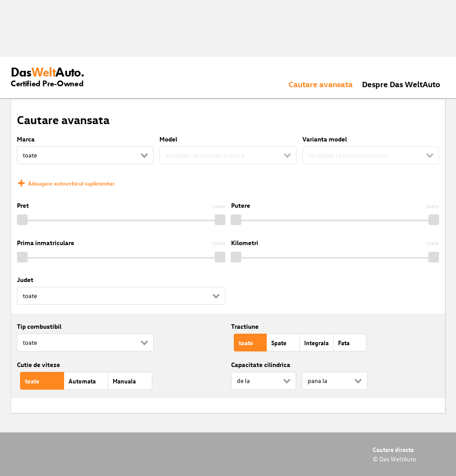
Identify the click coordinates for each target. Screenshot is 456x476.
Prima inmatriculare (46, 243)
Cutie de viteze (39, 365)
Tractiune (245, 326)
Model (168, 139)
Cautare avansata (321, 84)
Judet (25, 280)
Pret (23, 205)
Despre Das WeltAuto (401, 84)
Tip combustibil (39, 326)
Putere (241, 205)
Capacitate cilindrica (261, 365)
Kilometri (245, 243)
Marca (26, 139)
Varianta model (325, 139)
